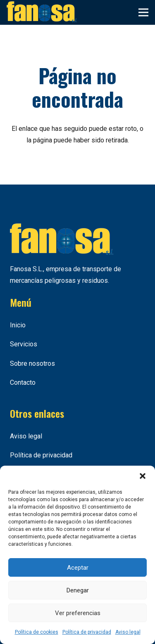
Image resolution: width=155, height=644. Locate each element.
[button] (143, 476)
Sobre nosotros (32, 363)
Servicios (24, 344)
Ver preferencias (78, 613)
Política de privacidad (87, 632)
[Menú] (143, 12)
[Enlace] (42, 13)
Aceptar (78, 568)
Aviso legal (128, 632)
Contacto (23, 382)
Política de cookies (37, 632)
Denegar (78, 590)
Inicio (18, 325)
